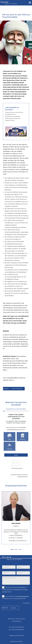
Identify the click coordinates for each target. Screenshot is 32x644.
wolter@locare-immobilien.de (16, 541)
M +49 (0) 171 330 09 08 (14, 538)
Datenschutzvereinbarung (23, 596)
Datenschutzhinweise (17, 468)
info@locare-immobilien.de (16, 636)
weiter (16, 455)
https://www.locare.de (16, 641)
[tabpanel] (16, 518)
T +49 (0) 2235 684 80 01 (14, 536)
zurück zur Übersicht (17, 389)
